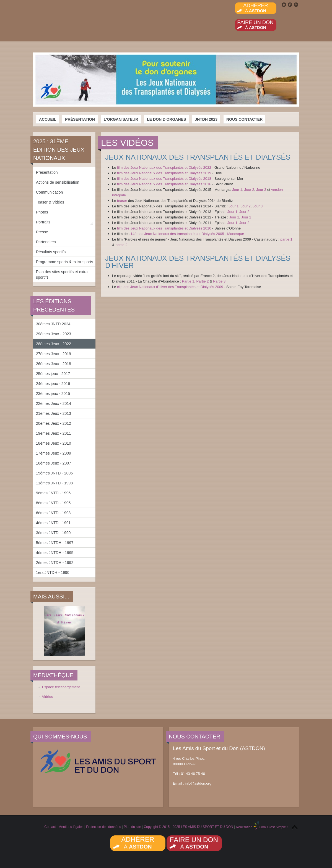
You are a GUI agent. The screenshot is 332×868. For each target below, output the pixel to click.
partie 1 (286, 239)
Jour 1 (237, 190)
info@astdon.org (198, 783)
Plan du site (132, 827)
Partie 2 (203, 281)
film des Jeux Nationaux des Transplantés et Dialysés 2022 (164, 167)
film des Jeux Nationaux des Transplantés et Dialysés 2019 (164, 173)
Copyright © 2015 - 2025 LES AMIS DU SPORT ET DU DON (189, 827)
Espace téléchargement (61, 687)
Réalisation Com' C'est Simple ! (262, 827)
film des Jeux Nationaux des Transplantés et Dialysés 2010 (164, 228)
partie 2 (121, 245)
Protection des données (103, 827)
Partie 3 (219, 281)
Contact (50, 827)
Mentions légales (71, 827)
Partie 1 (188, 281)
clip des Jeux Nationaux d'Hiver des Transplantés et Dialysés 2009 (170, 287)
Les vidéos (127, 143)
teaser (123, 201)
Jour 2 (249, 190)
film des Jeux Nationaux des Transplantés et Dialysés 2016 (164, 184)
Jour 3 (261, 190)
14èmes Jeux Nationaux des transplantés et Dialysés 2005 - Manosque (187, 234)
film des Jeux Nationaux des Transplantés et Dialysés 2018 (164, 179)
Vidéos (48, 697)
